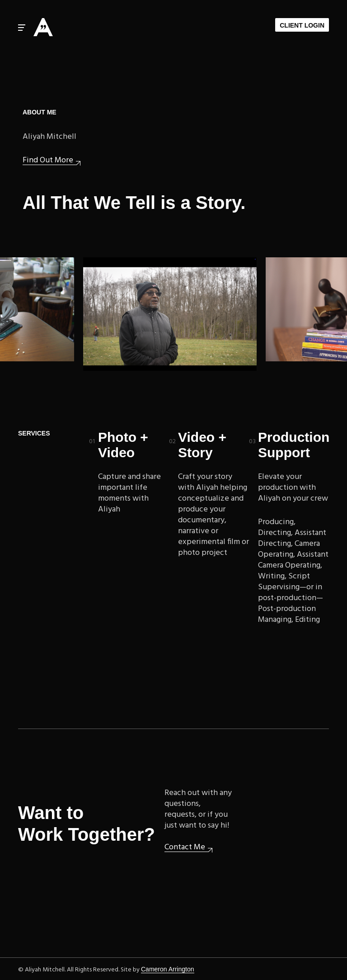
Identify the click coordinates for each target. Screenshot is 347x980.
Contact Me (185, 848)
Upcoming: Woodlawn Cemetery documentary (171, 314)
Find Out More (48, 161)
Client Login (302, 25)
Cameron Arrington (168, 969)
